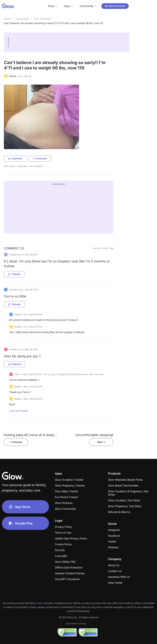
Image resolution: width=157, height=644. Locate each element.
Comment (40, 158)
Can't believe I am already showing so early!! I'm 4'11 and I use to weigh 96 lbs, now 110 (53, 23)
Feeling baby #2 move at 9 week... (30, 435)
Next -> (101, 442)
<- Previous (16, 442)
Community (22, 19)
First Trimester (42, 19)
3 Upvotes (15, 158)
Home (7, 19)
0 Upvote (14, 364)
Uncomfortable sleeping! (94, 435)
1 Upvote (14, 274)
